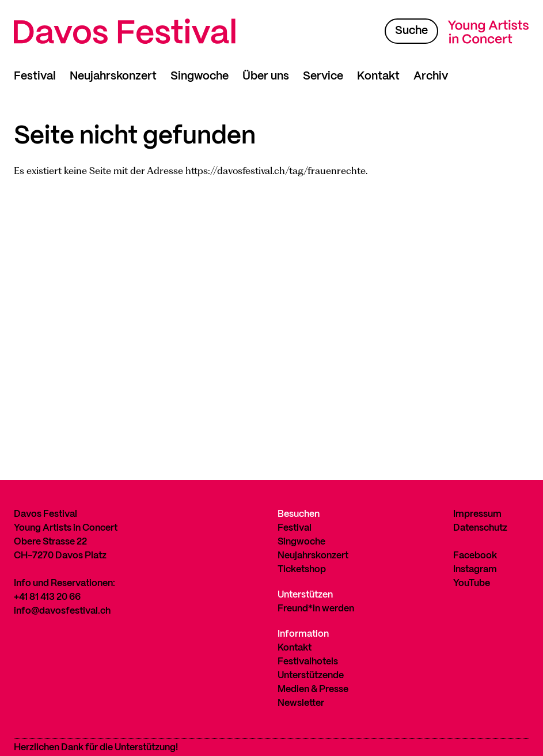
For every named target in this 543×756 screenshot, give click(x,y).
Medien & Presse (313, 689)
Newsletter (301, 703)
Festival (35, 76)
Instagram (475, 570)
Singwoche (200, 76)
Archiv (431, 76)
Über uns (266, 76)
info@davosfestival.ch (62, 611)
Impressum (477, 514)
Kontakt (378, 76)
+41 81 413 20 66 (47, 597)
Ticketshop (302, 570)
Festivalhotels (308, 662)
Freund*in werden (316, 609)
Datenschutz (480, 528)
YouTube (472, 583)
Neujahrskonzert (113, 76)
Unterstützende (311, 676)
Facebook (475, 556)
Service (323, 76)
